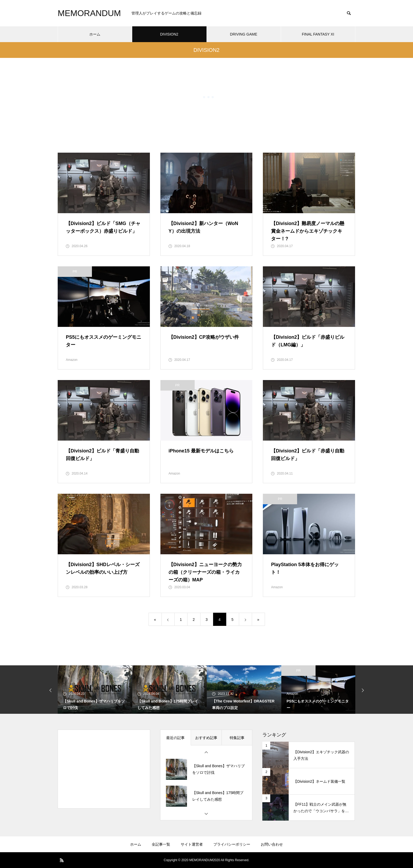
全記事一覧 (161, 844)
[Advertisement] (104, 769)
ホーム (136, 844)
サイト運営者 (192, 844)
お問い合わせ (272, 844)
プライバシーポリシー (232, 844)
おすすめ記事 (206, 738)
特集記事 (237, 738)
